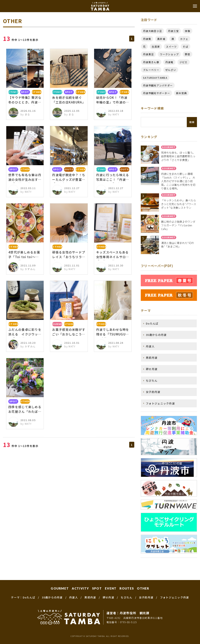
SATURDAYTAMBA (155, 78)
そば (185, 46)
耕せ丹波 (152, 369)
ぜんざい (171, 70)
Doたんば (152, 323)
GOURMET (60, 588)
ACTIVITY (80, 588)
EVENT (111, 588)
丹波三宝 (173, 31)
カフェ (184, 39)
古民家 (156, 46)
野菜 (188, 54)
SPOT (97, 588)
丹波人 (150, 346)
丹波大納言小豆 (152, 31)
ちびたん (152, 381)
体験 (188, 31)
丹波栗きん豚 (151, 62)
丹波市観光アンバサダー (158, 85)
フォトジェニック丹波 (160, 403)
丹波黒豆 (148, 54)
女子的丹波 (153, 392)
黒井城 (161, 39)
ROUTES (127, 588)
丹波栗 (147, 39)
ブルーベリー (151, 70)
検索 (192, 122)
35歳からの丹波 (156, 335)
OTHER (143, 588)
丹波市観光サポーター (156, 93)
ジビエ (184, 62)
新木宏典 (181, 93)
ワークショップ (169, 54)
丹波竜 (169, 62)
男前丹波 (152, 358)
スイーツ (171, 46)
